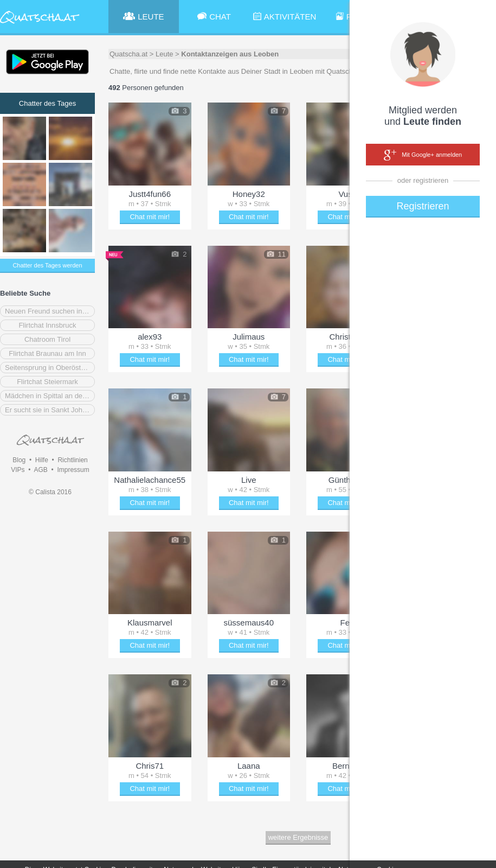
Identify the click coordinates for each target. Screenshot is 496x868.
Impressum (73, 470)
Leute (165, 54)
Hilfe (42, 460)
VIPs (18, 470)
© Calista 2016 (50, 492)
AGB (40, 470)
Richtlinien (72, 460)
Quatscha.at (128, 54)
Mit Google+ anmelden (423, 155)
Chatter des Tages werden (47, 265)
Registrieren (423, 206)
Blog (19, 460)
